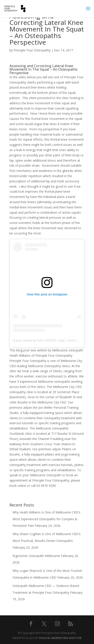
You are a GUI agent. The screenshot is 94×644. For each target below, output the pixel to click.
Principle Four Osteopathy (32, 50)
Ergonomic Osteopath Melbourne (36, 556)
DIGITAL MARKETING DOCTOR (60, 638)
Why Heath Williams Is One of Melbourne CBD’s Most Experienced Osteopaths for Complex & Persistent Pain (46, 519)
